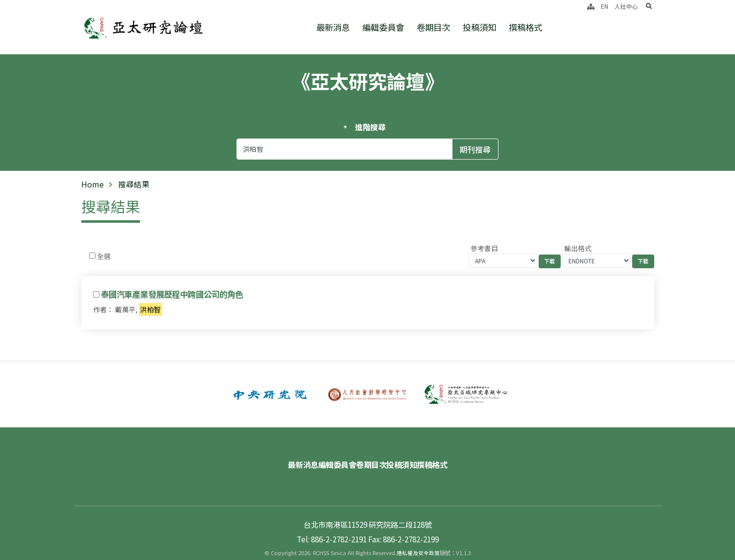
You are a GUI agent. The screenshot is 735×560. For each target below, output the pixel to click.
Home (93, 184)
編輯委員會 (383, 27)
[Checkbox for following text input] (92, 256)
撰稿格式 (525, 27)
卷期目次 (433, 27)
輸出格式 (578, 248)
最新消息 (333, 27)
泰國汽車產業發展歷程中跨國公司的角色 (172, 294)
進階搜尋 (370, 127)
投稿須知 (479, 27)
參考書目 (484, 248)
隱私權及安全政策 (418, 538)
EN (605, 6)
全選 (104, 256)
